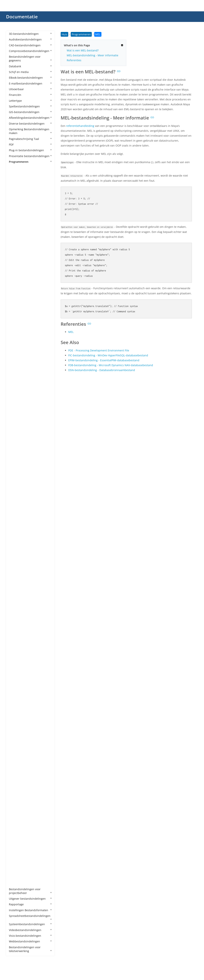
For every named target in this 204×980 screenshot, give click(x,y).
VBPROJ (17, 838)
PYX (15, 723)
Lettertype (30, 101)
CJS (15, 362)
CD (15, 351)
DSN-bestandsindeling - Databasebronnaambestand (102, 370)
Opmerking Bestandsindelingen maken (30, 131)
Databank (30, 66)
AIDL (16, 213)
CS (14, 391)
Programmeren (30, 162)
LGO (15, 586)
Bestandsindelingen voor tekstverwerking (30, 949)
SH (14, 786)
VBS (15, 843)
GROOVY (18, 477)
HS (14, 505)
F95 (15, 448)
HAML (16, 488)
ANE (15, 230)
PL (14, 689)
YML (15, 878)
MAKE (16, 603)
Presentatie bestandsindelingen (30, 156)
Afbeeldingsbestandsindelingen (30, 118)
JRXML (17, 563)
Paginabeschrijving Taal (30, 139)
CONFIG (18, 379)
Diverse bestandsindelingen (30, 124)
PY (14, 694)
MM (15, 626)
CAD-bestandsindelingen (30, 45)
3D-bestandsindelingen (30, 34)
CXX (15, 408)
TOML (16, 809)
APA (15, 236)
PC (14, 666)
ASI (15, 299)
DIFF (15, 419)
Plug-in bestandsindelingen (30, 150)
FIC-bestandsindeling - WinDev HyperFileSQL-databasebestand (108, 355)
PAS (15, 660)
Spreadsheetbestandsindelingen (30, 917)
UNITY (17, 826)
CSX (15, 402)
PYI (15, 706)
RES (15, 752)
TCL (15, 803)
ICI (14, 517)
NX (15, 654)
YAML (16, 872)
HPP (15, 500)
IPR (15, 540)
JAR (15, 545)
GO (15, 471)
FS (14, 454)
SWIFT (16, 797)
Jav (15, 551)
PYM (15, 711)
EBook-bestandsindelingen (30, 78)
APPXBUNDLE (21, 253)
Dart (15, 414)
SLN (15, 792)
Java (15, 557)
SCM (16, 775)
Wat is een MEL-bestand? (83, 50)
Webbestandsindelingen (30, 941)
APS (15, 265)
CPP (15, 385)
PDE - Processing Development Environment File (99, 350)
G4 (14, 459)
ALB (15, 219)
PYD (15, 700)
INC (15, 528)
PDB (15, 671)
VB (14, 832)
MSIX (16, 637)
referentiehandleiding (80, 126)
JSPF (15, 574)
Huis (64, 34)
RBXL (16, 740)
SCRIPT (17, 780)
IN (14, 523)
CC (14, 345)
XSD (15, 866)
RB (14, 735)
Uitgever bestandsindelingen (30, 899)
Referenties (74, 60)
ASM (16, 305)
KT (14, 580)
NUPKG (17, 643)
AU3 (15, 316)
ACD (15, 185)
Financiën (30, 95)
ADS (15, 196)
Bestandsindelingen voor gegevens (30, 59)
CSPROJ (17, 397)
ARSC (16, 270)
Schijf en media (30, 72)
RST (15, 763)
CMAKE (17, 374)
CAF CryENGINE (22, 339)
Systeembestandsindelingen (30, 924)
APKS (16, 242)
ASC (15, 293)
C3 (14, 334)
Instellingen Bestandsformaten (30, 910)
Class (16, 368)
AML (15, 225)
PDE (15, 677)
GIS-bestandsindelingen (30, 112)
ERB (15, 431)
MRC (16, 631)
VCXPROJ (18, 855)
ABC (15, 179)
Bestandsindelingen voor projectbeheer (30, 891)
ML (15, 620)
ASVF (16, 311)
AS (14, 276)
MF (15, 614)
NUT (15, 649)
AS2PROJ (18, 282)
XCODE (17, 860)
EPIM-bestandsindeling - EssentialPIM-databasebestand (104, 360)
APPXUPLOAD (21, 259)
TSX (15, 820)
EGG (15, 425)
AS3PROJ (18, 288)
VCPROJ (17, 849)
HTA (15, 511)
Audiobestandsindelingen (30, 39)
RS (14, 757)
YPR (15, 883)
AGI (15, 202)
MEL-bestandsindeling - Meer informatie (93, 55)
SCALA (17, 769)
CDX (15, 356)
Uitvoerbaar (30, 89)
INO (15, 534)
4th (15, 173)
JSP (15, 568)
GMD (16, 465)
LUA (15, 591)
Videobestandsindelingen (30, 930)
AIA (15, 207)
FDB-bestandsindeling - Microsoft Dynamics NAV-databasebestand (111, 365)
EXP (15, 442)
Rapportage (30, 904)
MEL (15, 608)
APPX (16, 248)
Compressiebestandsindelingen (30, 51)
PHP (15, 683)
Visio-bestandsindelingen (30, 936)
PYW (15, 717)
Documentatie (22, 17)
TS (14, 815)
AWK (16, 322)
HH (15, 494)
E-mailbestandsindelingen (30, 83)
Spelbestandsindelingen (30, 106)
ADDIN (17, 190)
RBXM (16, 746)
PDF (30, 145)
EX (14, 437)
